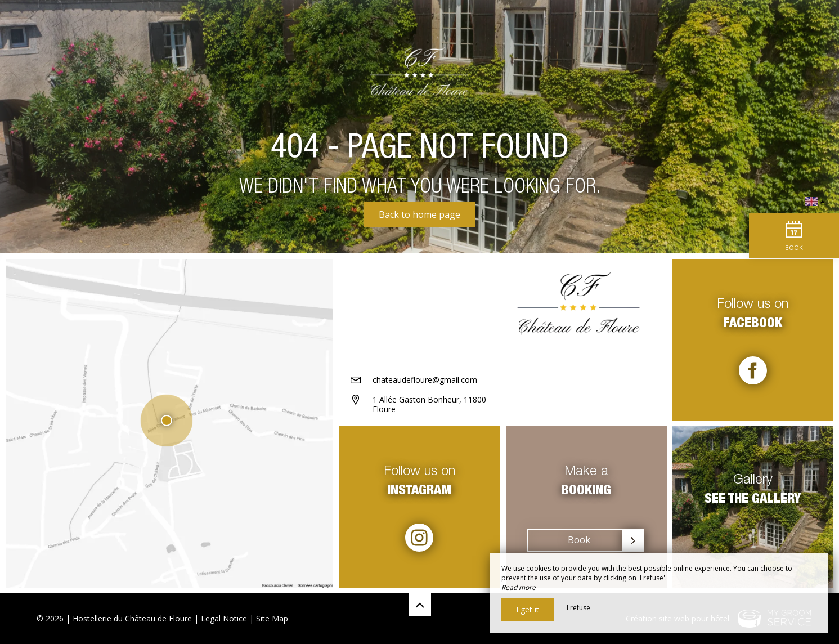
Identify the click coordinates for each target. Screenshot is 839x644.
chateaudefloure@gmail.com (425, 380)
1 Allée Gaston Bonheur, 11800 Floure (429, 404)
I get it (528, 609)
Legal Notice (224, 618)
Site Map (272, 618)
